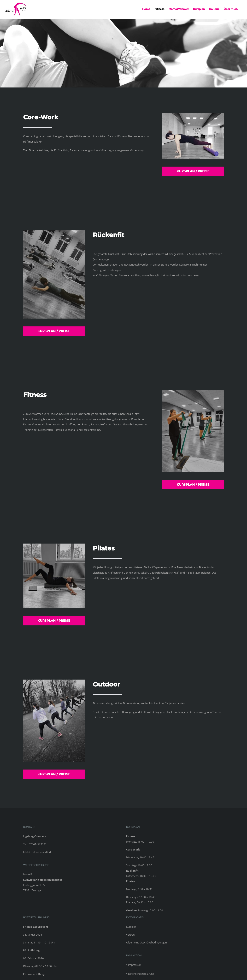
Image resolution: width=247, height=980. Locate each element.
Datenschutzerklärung (141, 974)
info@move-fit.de (42, 852)
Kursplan (131, 927)
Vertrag (130, 935)
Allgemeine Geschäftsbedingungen (146, 942)
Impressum (135, 965)
